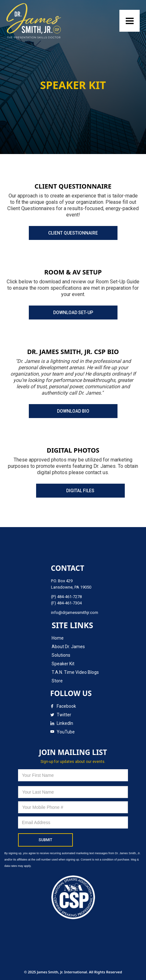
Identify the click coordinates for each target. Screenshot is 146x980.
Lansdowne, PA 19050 (71, 587)
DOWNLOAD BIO (73, 411)
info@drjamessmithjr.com (75, 612)
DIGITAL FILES (80, 491)
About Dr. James (68, 647)
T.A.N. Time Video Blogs (75, 672)
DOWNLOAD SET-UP (73, 313)
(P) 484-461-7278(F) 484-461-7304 (66, 600)
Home (58, 638)
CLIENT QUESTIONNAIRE (73, 233)
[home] (35, 21)
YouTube (66, 732)
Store (57, 681)
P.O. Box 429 (62, 581)
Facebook (66, 706)
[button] (130, 21)
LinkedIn (65, 723)
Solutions (61, 655)
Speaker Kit (63, 664)
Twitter (64, 715)
